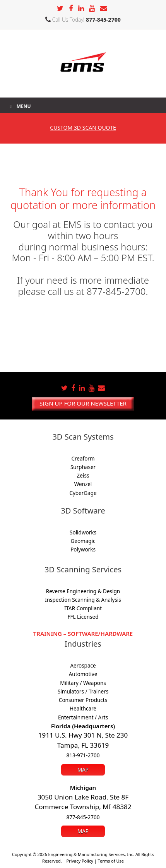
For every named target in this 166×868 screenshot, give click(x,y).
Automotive (83, 674)
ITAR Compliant (83, 608)
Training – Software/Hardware (83, 633)
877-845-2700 (103, 20)
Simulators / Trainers (83, 692)
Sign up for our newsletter (83, 403)
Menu (19, 106)
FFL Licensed (83, 617)
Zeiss (83, 476)
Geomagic (83, 541)
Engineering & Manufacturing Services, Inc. (92, 854)
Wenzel (83, 484)
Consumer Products (83, 700)
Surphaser (83, 467)
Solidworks (83, 532)
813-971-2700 (83, 755)
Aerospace (83, 666)
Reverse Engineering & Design (83, 591)
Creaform (83, 459)
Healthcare (83, 709)
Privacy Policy (80, 861)
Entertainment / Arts (83, 717)
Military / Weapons (83, 683)
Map (83, 770)
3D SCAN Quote (83, 128)
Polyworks (83, 550)
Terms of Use (111, 861)
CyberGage (83, 493)
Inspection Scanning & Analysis (83, 600)
